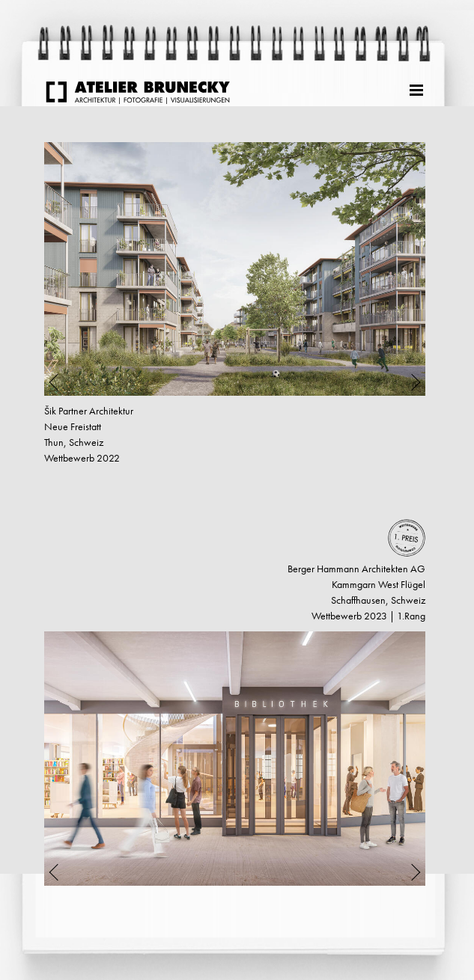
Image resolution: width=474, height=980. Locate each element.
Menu (417, 88)
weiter (41, 932)
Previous (63, 269)
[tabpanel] (235, 269)
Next (406, 269)
